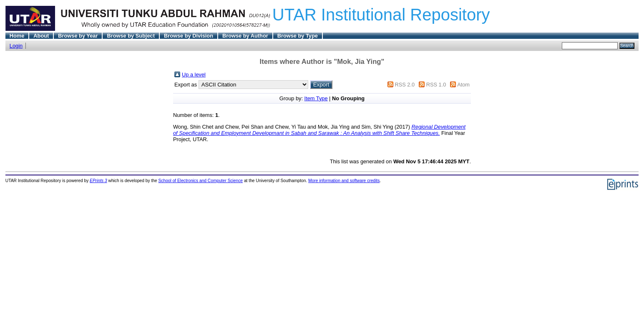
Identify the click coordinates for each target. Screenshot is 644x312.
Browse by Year (78, 36)
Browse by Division (189, 36)
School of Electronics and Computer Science (201, 181)
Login (16, 46)
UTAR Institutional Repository (381, 15)
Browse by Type (298, 36)
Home (17, 36)
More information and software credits (344, 181)
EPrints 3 (98, 181)
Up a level (194, 75)
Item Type (316, 98)
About (41, 36)
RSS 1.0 (436, 85)
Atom (463, 85)
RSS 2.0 (405, 85)
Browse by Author (245, 36)
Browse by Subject (131, 36)
